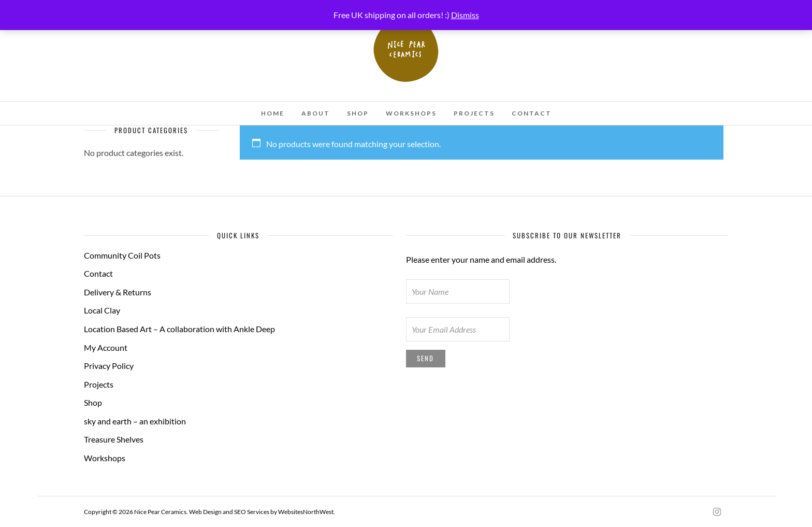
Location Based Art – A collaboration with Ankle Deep (179, 329)
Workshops (411, 113)
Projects (474, 113)
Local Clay (102, 310)
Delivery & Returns (118, 292)
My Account (106, 347)
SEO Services (252, 512)
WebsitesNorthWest (306, 512)
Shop (358, 113)
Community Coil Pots (122, 255)
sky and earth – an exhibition (135, 421)
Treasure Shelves (114, 439)
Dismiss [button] (465, 15)
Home (273, 113)
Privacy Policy (109, 366)
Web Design (205, 512)
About (316, 113)
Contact (532, 113)
